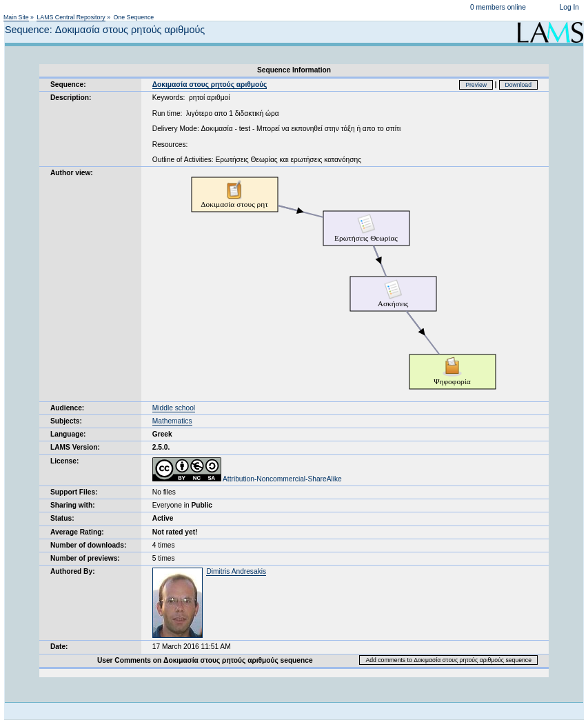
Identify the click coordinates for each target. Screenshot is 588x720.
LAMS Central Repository (71, 17)
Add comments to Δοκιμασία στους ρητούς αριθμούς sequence (448, 660)
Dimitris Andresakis (236, 571)
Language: (68, 434)
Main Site (16, 17)
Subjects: (66, 421)
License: (64, 461)
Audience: (67, 408)
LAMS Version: (75, 447)
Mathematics (172, 421)
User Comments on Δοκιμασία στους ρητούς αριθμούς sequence (205, 660)
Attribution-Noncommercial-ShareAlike (247, 479)
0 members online (498, 7)
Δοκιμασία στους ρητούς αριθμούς (210, 84)
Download (519, 85)
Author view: (72, 173)
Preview (476, 85)
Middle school (174, 408)
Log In (569, 7)
